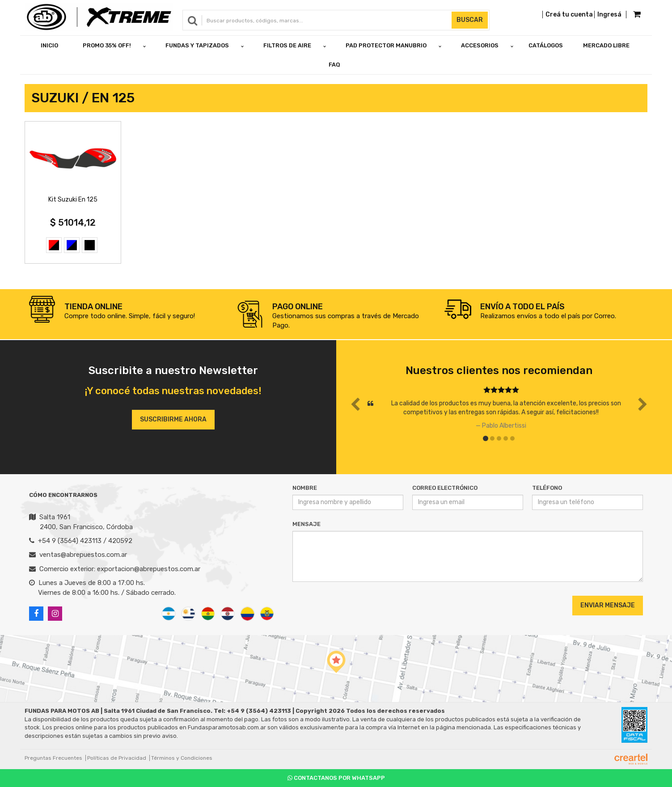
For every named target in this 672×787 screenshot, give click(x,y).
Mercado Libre (606, 45)
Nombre (305, 488)
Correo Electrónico (445, 488)
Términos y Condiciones (182, 758)
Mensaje (306, 524)
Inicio (49, 45)
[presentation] (347, 605)
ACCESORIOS (480, 45)
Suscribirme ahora (173, 419)
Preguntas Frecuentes (53, 758)
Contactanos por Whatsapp (336, 778)
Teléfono (547, 488)
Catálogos (546, 45)
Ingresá (609, 15)
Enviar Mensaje (608, 605)
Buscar (470, 20)
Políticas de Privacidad (117, 758)
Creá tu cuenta (569, 15)
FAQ (334, 65)
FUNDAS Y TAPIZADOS (197, 45)
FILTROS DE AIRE (287, 45)
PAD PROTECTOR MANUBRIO (386, 45)
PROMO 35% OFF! (107, 45)
